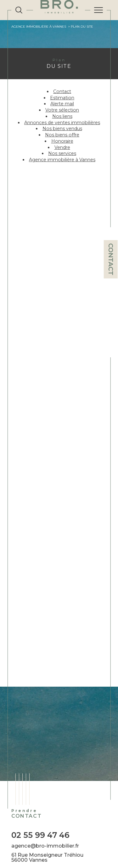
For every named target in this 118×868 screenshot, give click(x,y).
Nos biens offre (62, 135)
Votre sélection (62, 110)
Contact (111, 259)
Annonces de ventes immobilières (62, 123)
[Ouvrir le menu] (98, 10)
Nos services (62, 153)
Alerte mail (62, 104)
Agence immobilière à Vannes (39, 27)
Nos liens (62, 116)
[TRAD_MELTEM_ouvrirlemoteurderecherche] (19, 10)
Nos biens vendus (62, 129)
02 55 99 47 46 (40, 835)
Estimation (62, 98)
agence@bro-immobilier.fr (45, 846)
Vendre (62, 147)
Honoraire (62, 141)
